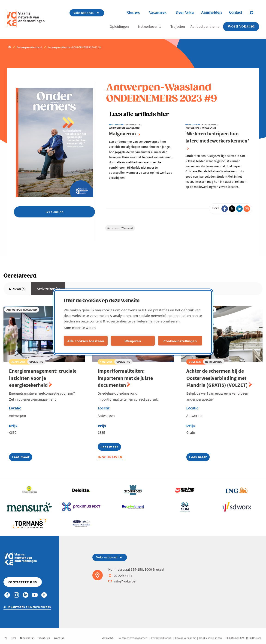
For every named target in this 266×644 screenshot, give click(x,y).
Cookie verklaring (185, 638)
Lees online (54, 212)
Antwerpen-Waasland (120, 228)
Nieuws (133, 13)
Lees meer (22, 458)
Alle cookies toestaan (86, 341)
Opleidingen (119, 26)
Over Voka (185, 13)
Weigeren (133, 341)
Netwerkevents (150, 26)
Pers (13, 638)
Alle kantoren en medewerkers (27, 607)
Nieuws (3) (17, 289)
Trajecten (178, 26)
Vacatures (158, 13)
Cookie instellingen (211, 638)
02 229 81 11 (120, 576)
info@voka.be (122, 581)
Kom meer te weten (80, 328)
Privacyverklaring (161, 638)
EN (5, 638)
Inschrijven (110, 457)
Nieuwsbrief (27, 638)
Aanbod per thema (205, 26)
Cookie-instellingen (180, 341)
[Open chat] (254, 13)
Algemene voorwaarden (133, 638)
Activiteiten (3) (48, 289)
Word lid (59, 638)
